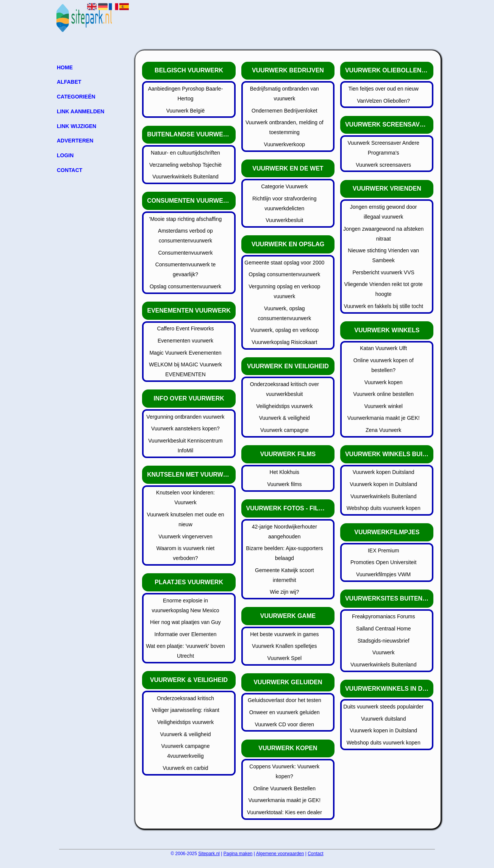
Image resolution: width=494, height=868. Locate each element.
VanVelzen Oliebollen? (383, 101)
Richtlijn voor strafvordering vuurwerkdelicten (285, 203)
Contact (70, 170)
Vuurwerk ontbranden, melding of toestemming (285, 127)
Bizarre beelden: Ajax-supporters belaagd (284, 553)
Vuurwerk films (284, 484)
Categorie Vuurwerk (284, 186)
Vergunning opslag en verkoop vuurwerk (284, 291)
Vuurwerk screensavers (383, 165)
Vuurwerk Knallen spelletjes (284, 646)
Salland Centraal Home (384, 629)
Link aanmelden (81, 111)
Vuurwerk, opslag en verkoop (284, 330)
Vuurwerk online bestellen (383, 394)
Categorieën (76, 97)
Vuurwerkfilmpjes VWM (383, 574)
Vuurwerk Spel (285, 658)
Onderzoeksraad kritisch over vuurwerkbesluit (285, 389)
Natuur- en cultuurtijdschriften (185, 153)
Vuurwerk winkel (383, 406)
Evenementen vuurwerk (185, 341)
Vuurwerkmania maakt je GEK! (284, 800)
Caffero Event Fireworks (186, 328)
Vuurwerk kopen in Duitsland (383, 484)
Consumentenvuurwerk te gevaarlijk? (186, 269)
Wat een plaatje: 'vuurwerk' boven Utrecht (185, 651)
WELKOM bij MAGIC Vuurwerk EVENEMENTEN (185, 369)
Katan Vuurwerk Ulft (383, 348)
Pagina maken (238, 854)
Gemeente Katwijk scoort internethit (285, 575)
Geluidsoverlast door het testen (285, 700)
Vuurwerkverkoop (285, 144)
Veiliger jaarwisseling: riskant (185, 710)
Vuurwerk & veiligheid (185, 734)
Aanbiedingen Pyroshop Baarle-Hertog (186, 94)
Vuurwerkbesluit (284, 220)
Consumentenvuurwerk (186, 253)
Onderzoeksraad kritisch (185, 698)
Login (65, 155)
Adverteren (75, 141)
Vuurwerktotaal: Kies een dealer (285, 812)
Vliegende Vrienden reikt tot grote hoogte (384, 289)
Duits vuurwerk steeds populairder (383, 707)
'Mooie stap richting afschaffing (186, 219)
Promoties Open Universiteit (383, 562)
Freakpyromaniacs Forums (384, 616)
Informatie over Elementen (185, 634)
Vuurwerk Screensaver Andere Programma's (383, 148)
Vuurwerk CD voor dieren (285, 724)
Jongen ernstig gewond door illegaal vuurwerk (384, 212)
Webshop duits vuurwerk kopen (384, 508)
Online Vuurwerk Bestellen (285, 788)
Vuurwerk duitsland (384, 719)
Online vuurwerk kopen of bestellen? (384, 365)
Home (65, 67)
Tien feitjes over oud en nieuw (383, 89)
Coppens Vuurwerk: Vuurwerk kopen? (284, 771)
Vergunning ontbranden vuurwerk (185, 417)
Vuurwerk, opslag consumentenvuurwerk (284, 313)
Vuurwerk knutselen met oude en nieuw (185, 519)
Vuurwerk (384, 652)
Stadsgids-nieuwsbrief (384, 641)
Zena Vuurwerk (383, 430)
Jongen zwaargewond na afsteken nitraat (383, 234)
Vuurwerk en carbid (185, 768)
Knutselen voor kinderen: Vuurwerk (185, 497)
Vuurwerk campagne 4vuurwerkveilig (186, 751)
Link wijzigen (77, 126)
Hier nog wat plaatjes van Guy (185, 622)
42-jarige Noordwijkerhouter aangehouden (285, 532)
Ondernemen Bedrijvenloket (285, 111)
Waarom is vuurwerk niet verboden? (186, 553)
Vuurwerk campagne (285, 430)
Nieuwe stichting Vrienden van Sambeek (383, 255)
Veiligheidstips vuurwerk (185, 722)
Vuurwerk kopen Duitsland (384, 472)
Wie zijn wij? (284, 592)
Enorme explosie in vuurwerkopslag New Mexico (185, 605)
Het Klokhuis (285, 472)
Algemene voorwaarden (280, 854)
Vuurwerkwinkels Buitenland (185, 177)
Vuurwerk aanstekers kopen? (185, 429)
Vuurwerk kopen (384, 382)
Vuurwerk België (185, 111)
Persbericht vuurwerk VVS (383, 272)
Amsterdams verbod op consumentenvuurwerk (185, 236)
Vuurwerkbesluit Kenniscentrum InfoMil (185, 446)
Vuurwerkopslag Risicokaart (284, 342)
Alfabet (69, 82)
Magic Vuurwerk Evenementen (185, 353)
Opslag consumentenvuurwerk (185, 286)
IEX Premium (383, 551)
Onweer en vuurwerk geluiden (285, 712)
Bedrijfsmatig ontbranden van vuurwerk (285, 94)
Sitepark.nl (209, 854)
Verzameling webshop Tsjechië (185, 165)
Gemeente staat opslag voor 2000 (284, 263)
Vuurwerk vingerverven (185, 536)
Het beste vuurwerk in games (284, 634)
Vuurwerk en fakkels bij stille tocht (383, 306)
